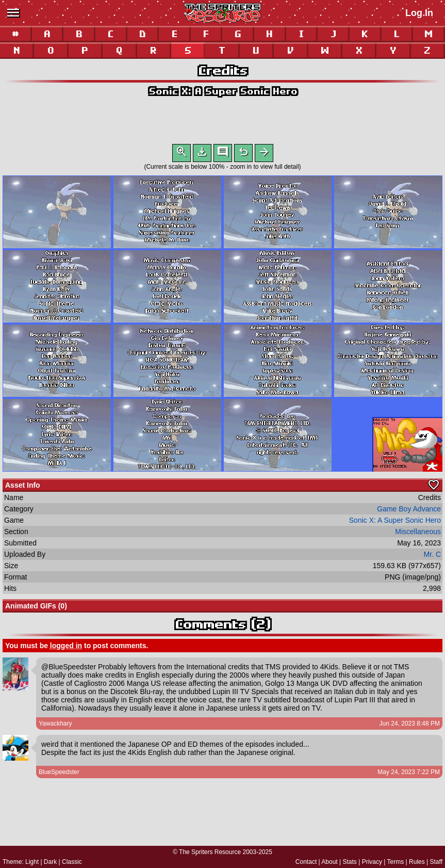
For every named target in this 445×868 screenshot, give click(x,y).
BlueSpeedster (59, 774)
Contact (306, 862)
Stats (350, 862)
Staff (436, 862)
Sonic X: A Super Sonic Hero (223, 91)
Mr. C (432, 556)
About (329, 862)
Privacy (372, 862)
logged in (66, 648)
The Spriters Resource (210, 852)
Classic (72, 862)
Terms (396, 862)
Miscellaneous (418, 534)
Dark (50, 862)
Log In (419, 13)
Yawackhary (55, 726)
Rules (417, 862)
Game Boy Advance (409, 511)
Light (32, 862)
